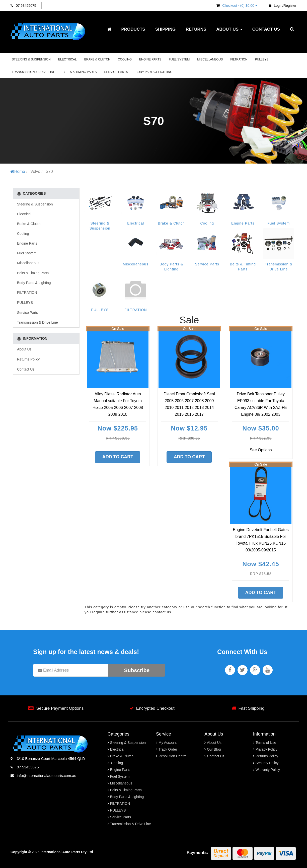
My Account (168, 743)
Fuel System (179, 59)
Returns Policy (28, 359)
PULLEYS (262, 59)
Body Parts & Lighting (154, 72)
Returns (196, 29)
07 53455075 (23, 6)
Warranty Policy (268, 770)
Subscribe (137, 670)
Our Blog (214, 749)
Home (18, 171)
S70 (49, 171)
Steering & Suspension (31, 59)
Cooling (125, 59)
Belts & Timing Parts (80, 72)
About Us (229, 29)
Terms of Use (266, 743)
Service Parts (116, 72)
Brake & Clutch (97, 59)
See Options (261, 450)
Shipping (165, 29)
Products (133, 29)
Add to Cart (118, 457)
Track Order (168, 749)
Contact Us (266, 29)
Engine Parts (150, 59)
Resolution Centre (173, 756)
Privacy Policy (266, 749)
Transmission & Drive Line (33, 72)
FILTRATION (239, 59)
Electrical (67, 59)
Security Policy (267, 763)
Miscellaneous (210, 59)
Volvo (35, 171)
